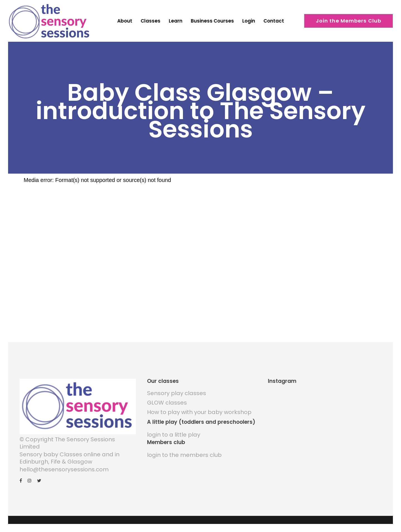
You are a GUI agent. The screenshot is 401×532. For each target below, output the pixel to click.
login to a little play (174, 428)
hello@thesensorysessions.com (64, 463)
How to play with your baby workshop (199, 405)
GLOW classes (167, 396)
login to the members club (184, 448)
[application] (167, 253)
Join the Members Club (349, 21)
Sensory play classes (177, 386)
